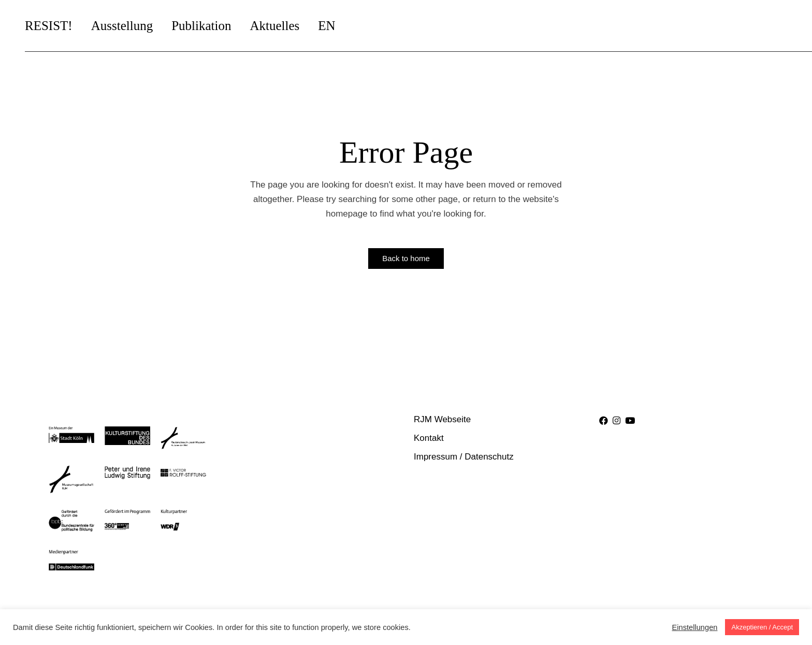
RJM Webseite (442, 419)
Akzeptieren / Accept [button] (762, 627)
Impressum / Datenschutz (464, 457)
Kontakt (429, 438)
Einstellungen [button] (694, 627)
